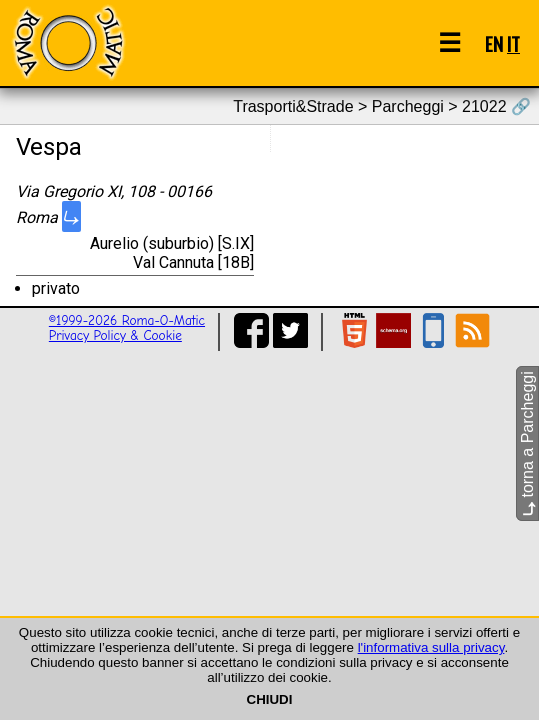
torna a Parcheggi (527, 443)
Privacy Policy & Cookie (115, 335)
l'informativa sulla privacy (431, 647)
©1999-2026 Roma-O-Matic (127, 320)
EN (494, 43)
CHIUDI (270, 699)
